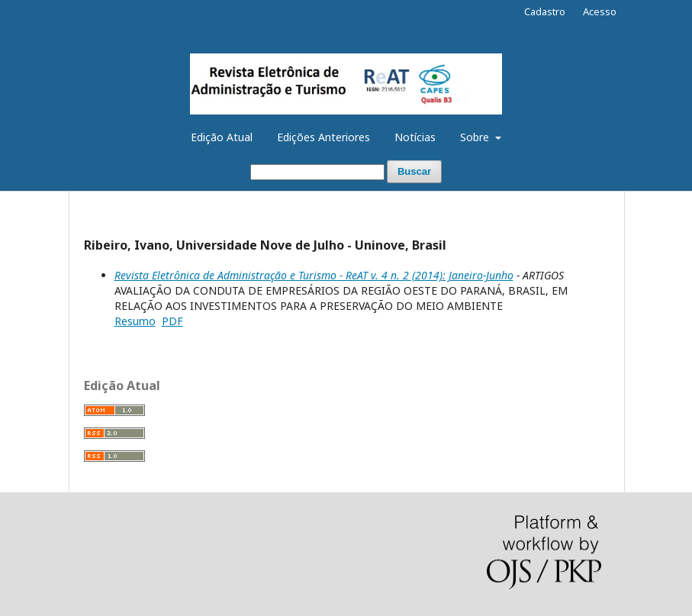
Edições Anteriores (323, 137)
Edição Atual (222, 137)
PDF (172, 321)
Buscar (414, 171)
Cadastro (545, 11)
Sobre (476, 137)
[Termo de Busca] (317, 172)
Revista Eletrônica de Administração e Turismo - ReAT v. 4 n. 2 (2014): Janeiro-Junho (314, 275)
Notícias (415, 137)
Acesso (600, 11)
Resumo (135, 321)
